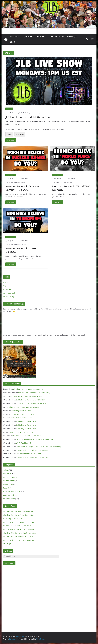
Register (6, 282)
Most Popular (8, 484)
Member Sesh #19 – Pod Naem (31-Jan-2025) (32, 450)
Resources (14, 37)
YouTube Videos (11, 175)
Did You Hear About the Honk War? (29, 454)
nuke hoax (23, 182)
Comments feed (9, 293)
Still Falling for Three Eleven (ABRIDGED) (31, 400)
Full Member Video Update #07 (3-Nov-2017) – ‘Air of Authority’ (39, 447)
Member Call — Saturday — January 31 (22, 432)
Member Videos (9, 481)
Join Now (20, 134)
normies (16, 182)
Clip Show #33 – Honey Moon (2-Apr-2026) (31, 403)
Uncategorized (8, 495)
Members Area (56, 37)
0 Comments (29, 179)
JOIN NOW (28, 37)
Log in (5, 286)
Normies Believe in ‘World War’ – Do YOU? (72, 188)
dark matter (35, 113)
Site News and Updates (12, 491)
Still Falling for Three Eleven (21, 411)
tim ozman (43, 113)
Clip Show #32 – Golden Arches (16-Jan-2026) (19, 533)
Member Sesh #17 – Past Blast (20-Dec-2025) (19, 540)
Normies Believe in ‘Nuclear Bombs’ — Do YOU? (22, 188)
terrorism (23, 244)
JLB (8, 113)
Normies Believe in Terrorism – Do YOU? (24, 250)
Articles (6, 470)
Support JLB (72, 37)
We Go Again (8, 544)
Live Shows (9, 109)
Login (9, 134)
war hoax (70, 182)
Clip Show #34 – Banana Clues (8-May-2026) (29, 389)
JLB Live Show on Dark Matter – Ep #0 (28, 117)
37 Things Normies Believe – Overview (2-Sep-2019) (35, 439)
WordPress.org (9, 297)
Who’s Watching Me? (24, 443)
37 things (28, 113)
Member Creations (10, 477)
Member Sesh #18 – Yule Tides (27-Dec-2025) (20, 529)
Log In (13, 42)
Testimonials (41, 37)
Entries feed (8, 289)
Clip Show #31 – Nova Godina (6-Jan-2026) (18, 537)
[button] (20, 37)
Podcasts (6, 488)
